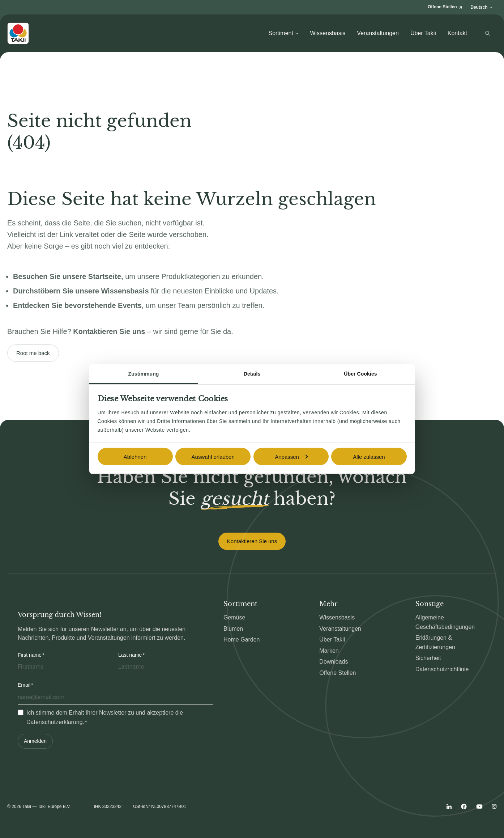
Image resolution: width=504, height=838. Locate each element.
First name (30, 655)
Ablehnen (135, 456)
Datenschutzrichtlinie (442, 669)
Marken (329, 651)
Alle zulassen (369, 456)
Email (24, 685)
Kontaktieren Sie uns (252, 541)
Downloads (334, 662)
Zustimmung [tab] (144, 374)
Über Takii (423, 33)
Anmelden (35, 741)
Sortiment (283, 33)
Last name (130, 655)
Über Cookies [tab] (360, 374)
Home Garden (242, 640)
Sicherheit (428, 658)
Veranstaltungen (378, 33)
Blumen (233, 629)
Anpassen (291, 456)
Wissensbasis (328, 33)
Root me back (33, 353)
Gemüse (234, 617)
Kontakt (457, 33)
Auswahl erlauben (213, 456)
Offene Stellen (338, 673)
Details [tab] (252, 374)
